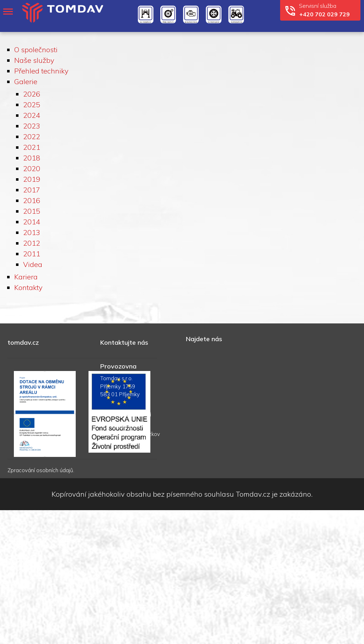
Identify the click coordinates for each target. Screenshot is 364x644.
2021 (32, 147)
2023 (32, 126)
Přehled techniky (41, 71)
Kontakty (28, 287)
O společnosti (36, 50)
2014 (32, 222)
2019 (32, 179)
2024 (32, 115)
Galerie (26, 81)
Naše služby (34, 60)
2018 (32, 158)
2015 (32, 211)
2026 (32, 94)
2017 (32, 190)
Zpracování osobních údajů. (41, 470)
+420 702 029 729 (325, 14)
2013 (32, 232)
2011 (32, 254)
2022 (32, 137)
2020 (32, 168)
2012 (32, 243)
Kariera (26, 277)
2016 (32, 200)
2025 (32, 105)
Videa (33, 264)
